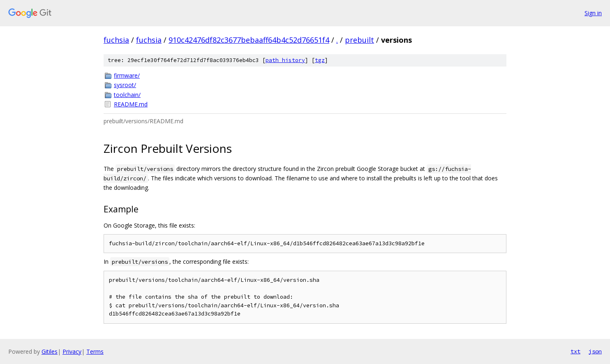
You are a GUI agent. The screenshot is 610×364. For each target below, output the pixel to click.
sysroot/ (125, 85)
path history (285, 60)
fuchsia (116, 40)
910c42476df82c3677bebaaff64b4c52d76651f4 (249, 40)
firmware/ (127, 75)
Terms (95, 351)
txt (575, 351)
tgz (320, 60)
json (595, 351)
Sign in (593, 13)
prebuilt (359, 40)
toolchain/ (127, 95)
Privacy (72, 351)
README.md (131, 104)
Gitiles (50, 351)
